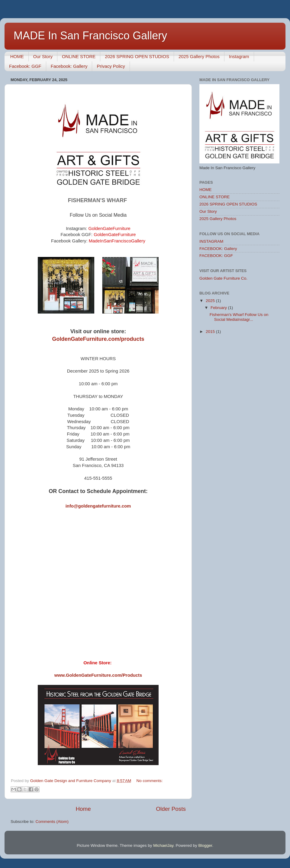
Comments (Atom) (52, 822)
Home (83, 809)
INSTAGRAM (211, 241)
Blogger (205, 845)
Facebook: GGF (25, 66)
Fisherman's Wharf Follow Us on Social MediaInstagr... (239, 317)
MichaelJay (163, 845)
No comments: (149, 781)
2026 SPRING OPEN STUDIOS (137, 56)
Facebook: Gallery (69, 66)
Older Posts (171, 809)
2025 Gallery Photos (199, 56)
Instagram (239, 56)
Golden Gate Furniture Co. (223, 278)
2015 (211, 332)
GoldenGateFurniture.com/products (98, 339)
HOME (17, 56)
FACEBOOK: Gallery (218, 249)
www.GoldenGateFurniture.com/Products (98, 675)
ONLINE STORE (79, 56)
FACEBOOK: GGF (216, 256)
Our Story (43, 56)
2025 (211, 301)
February (219, 308)
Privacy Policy (111, 66)
